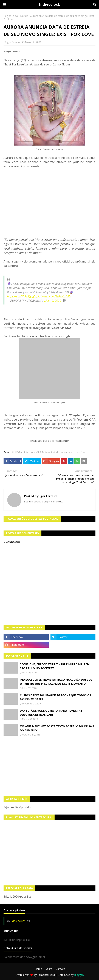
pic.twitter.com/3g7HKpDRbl (54, 296)
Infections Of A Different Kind (41, 452)
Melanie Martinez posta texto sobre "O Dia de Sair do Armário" (57, 728)
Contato (60, 969)
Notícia (24, 16)
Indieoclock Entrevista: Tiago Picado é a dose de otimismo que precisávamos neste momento (56, 682)
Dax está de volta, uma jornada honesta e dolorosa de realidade (51, 713)
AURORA (17, 452)
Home (38, 969)
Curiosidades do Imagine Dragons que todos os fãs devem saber (55, 697)
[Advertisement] (49, 766)
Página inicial (11, 16)
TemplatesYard (46, 975)
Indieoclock (49, 4)
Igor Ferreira (13, 42)
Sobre (49, 969)
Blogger (79, 975)
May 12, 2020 (53, 301)
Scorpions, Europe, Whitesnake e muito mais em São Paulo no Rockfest (55, 666)
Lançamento (67, 452)
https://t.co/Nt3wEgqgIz (21, 296)
